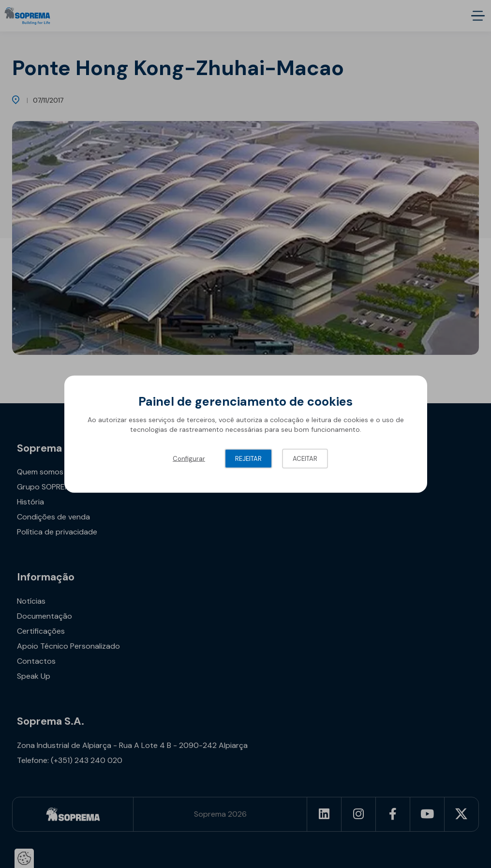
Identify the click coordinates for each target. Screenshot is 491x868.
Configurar (189, 459)
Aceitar (305, 459)
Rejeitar (248, 459)
